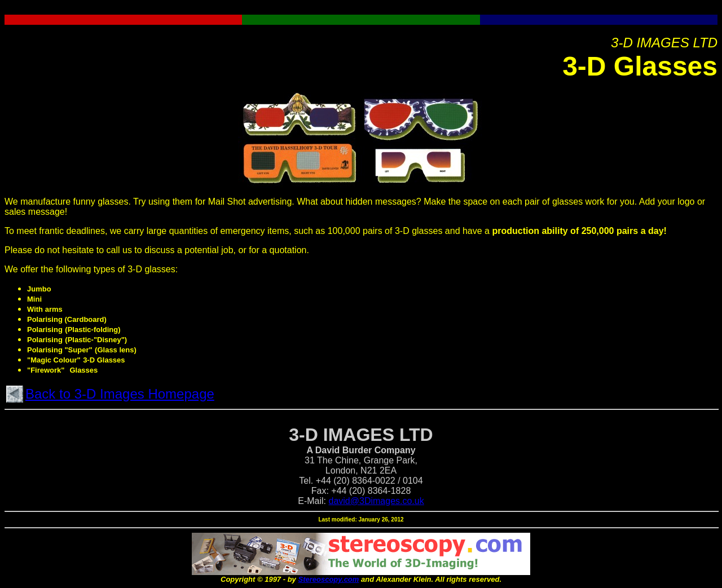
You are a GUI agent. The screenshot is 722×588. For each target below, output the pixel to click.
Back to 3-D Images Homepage (120, 394)
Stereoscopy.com (328, 579)
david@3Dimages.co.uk (377, 501)
